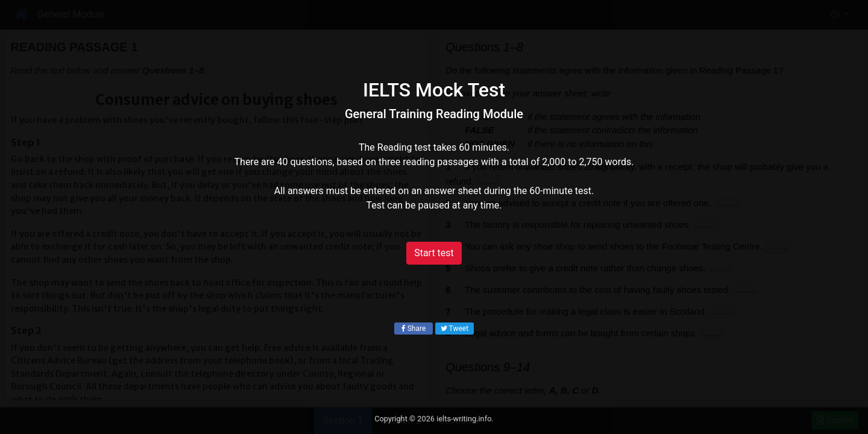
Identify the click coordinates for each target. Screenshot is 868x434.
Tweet (454, 329)
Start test (434, 253)
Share (414, 329)
